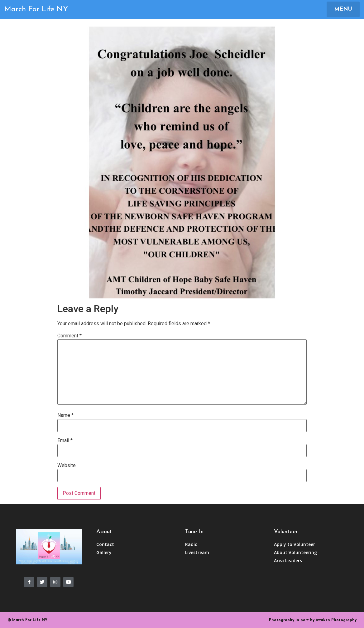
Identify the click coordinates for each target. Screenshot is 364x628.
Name (65, 415)
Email (65, 441)
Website (67, 466)
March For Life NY (36, 9)
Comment (69, 336)
